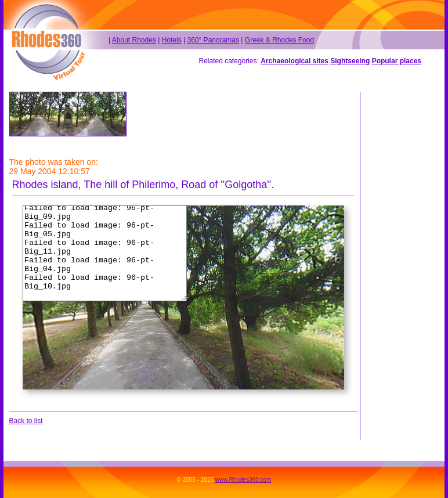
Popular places (397, 61)
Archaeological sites (295, 61)
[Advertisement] (400, 266)
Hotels (172, 40)
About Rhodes (134, 40)
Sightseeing (350, 61)
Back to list (26, 421)
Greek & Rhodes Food (279, 40)
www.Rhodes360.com (243, 480)
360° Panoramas (213, 40)
